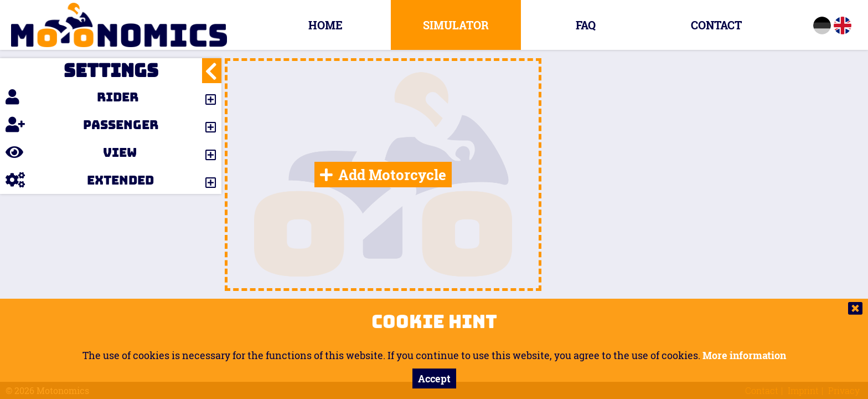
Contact (716, 25)
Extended (80, 180)
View (71, 152)
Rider (72, 97)
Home (325, 25)
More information (744, 355)
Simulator (456, 25)
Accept (434, 378)
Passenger (82, 125)
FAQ (586, 25)
